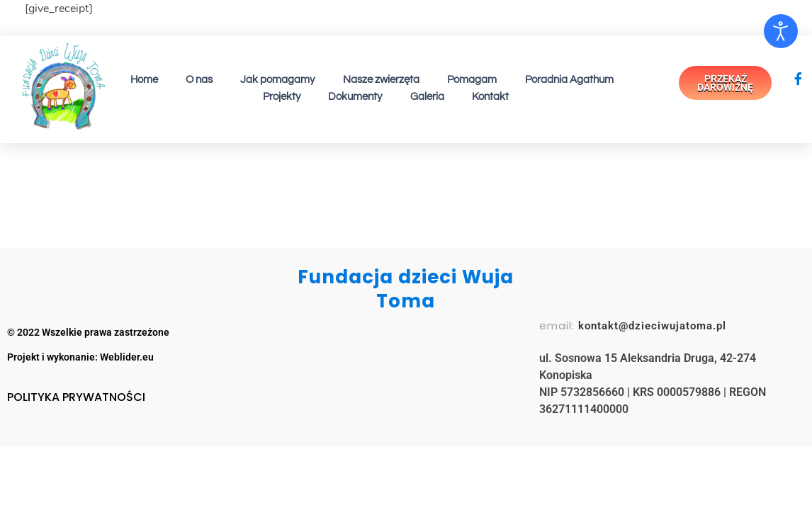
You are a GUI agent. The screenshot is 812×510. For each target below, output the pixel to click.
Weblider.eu (127, 357)
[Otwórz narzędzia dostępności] (781, 31)
